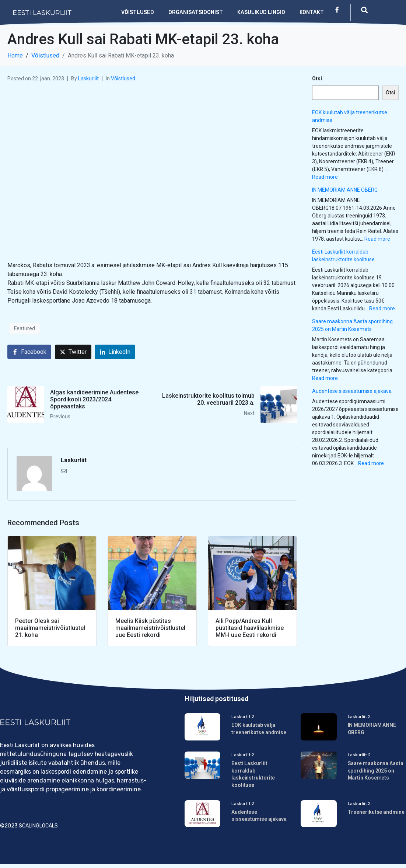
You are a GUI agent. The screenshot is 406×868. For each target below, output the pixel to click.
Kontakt (312, 12)
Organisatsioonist (196, 12)
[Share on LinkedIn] (115, 352)
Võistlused (138, 12)
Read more (325, 177)
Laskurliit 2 (243, 717)
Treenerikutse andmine (376, 813)
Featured (24, 328)
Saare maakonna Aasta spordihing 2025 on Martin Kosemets (376, 772)
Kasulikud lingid (261, 12)
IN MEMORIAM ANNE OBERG (345, 190)
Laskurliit (88, 79)
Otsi (317, 79)
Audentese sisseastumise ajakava (352, 391)
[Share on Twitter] (73, 352)
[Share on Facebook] (29, 352)
